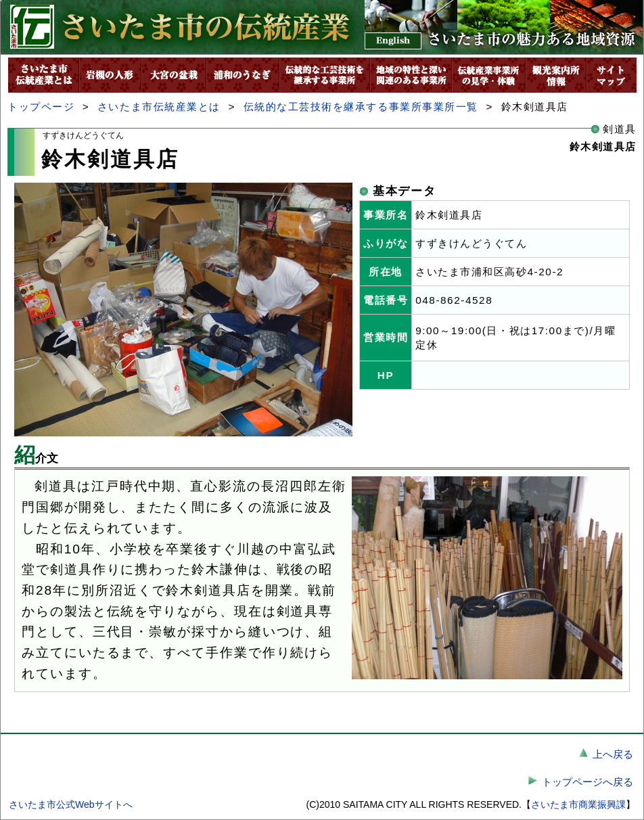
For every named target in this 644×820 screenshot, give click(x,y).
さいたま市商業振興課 (578, 804)
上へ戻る (613, 754)
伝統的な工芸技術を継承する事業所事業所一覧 (361, 107)
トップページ (41, 107)
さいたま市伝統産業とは (159, 107)
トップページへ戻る (588, 782)
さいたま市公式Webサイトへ (71, 804)
